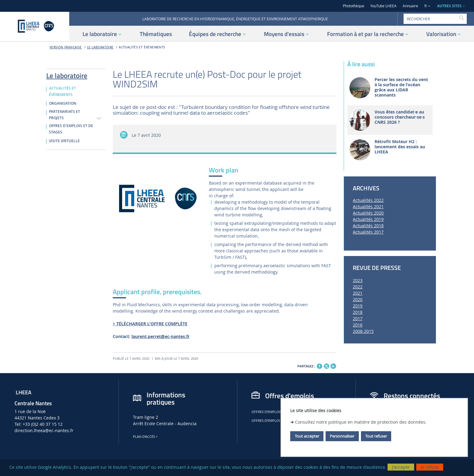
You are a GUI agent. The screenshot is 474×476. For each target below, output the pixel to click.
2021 (358, 293)
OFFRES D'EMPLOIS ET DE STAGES (71, 129)
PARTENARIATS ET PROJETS (65, 115)
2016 (358, 325)
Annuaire (410, 6)
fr (426, 6)
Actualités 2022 (368, 200)
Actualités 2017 (368, 232)
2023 (358, 280)
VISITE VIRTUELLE (64, 141)
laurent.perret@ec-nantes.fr (161, 336)
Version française (66, 47)
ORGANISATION (63, 103)
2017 (358, 318)
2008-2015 (363, 331)
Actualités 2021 (368, 207)
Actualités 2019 (368, 219)
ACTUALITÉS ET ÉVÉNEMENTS (142, 47)
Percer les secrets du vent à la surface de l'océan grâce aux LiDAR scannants (401, 87)
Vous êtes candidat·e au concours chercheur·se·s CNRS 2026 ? (400, 117)
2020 (358, 299)
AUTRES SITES (449, 6)
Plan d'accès (146, 437)
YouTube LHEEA (383, 6)
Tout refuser (376, 436)
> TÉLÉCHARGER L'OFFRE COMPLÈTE (150, 324)
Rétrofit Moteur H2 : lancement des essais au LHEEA (400, 147)
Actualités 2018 (368, 226)
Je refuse (430, 467)
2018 (358, 312)
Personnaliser (342, 436)
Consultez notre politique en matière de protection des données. (361, 422)
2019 (358, 306)
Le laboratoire (100, 47)
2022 (358, 287)
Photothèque (354, 6)
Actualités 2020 (368, 213)
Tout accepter (307, 436)
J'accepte (401, 467)
